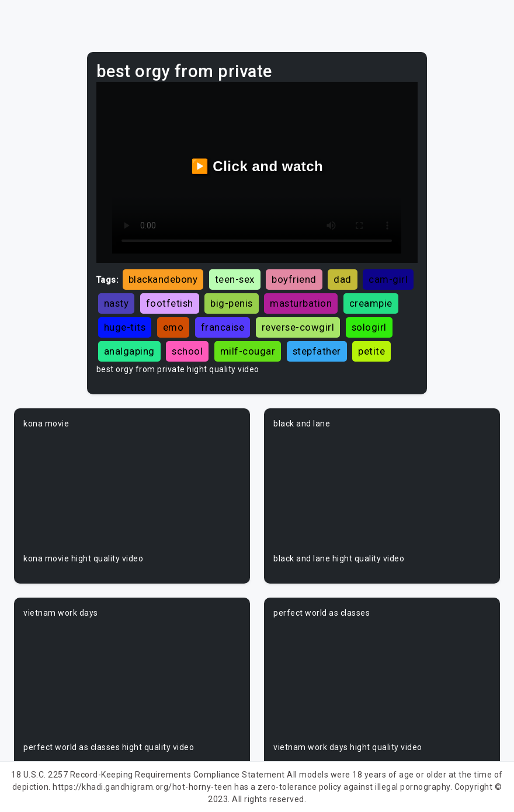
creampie (371, 303)
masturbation (301, 303)
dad (343, 279)
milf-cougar (248, 351)
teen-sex (235, 279)
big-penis (232, 303)
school (187, 351)
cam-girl (388, 279)
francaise (223, 327)
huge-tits (125, 327)
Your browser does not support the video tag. (132, 491)
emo (173, 327)
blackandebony (163, 279)
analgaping (129, 351)
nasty (117, 303)
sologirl (369, 327)
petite (371, 351)
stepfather (317, 351)
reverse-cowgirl (298, 327)
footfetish (170, 303)
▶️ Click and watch (257, 166)
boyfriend (294, 279)
